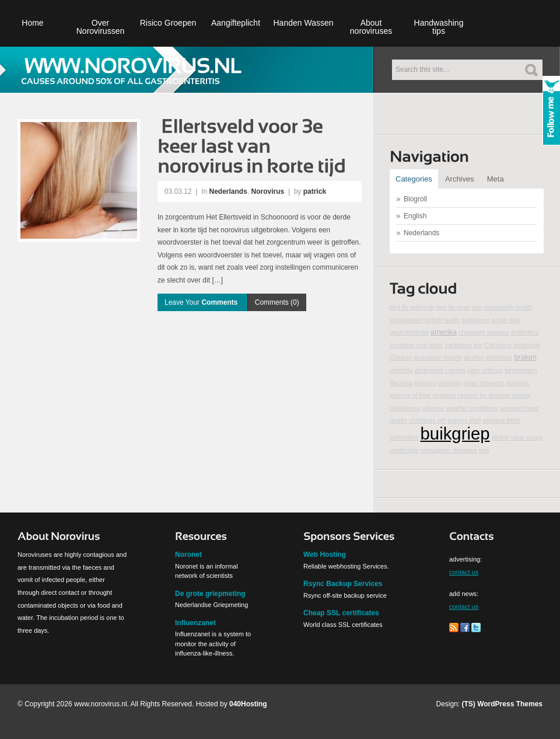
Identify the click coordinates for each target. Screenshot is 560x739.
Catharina (498, 345)
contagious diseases (449, 450)
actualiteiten (406, 320)
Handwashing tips (439, 27)
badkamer (476, 320)
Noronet (188, 555)
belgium (425, 383)
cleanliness (405, 408)
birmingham (521, 370)
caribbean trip (464, 345)
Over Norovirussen (100, 27)
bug (484, 450)
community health (509, 307)
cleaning (450, 383)
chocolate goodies (484, 332)
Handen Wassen (304, 23)
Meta (496, 179)
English (415, 216)
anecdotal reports (438, 357)
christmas (499, 357)
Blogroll (415, 199)
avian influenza (484, 383)
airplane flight (501, 420)
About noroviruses (371, 27)
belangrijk (527, 345)
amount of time (410, 395)
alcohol (474, 357)
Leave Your (202, 302)
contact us (464, 572)
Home (32, 23)
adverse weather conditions (460, 408)
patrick (315, 191)
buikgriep (455, 433)
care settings (485, 370)
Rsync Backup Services (343, 584)
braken (526, 357)
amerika (444, 332)
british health (442, 320)
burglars (518, 383)
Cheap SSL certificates (341, 613)
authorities (404, 437)
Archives (460, 179)
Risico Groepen (168, 23)
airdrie (501, 437)
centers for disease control (494, 395)
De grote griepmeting (210, 594)
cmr (477, 307)
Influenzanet (195, 623)
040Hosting (248, 704)
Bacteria (401, 383)
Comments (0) (277, 302)
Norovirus (268, 191)
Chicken (401, 357)
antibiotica (524, 332)
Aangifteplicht (236, 23)
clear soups (527, 437)
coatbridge (404, 450)
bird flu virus (453, 307)
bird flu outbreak (412, 307)
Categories (414, 179)
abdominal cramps (440, 370)
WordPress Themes (510, 704)
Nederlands (228, 191)
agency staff (464, 420)
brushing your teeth (416, 345)
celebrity (401, 370)
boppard (444, 395)
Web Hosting (325, 555)
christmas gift (427, 420)
